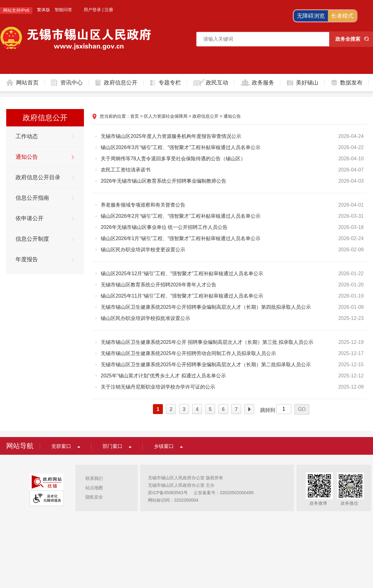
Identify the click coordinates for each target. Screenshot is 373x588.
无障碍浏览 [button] (311, 16)
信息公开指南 (32, 198)
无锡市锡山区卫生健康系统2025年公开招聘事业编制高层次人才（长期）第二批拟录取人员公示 (206, 365)
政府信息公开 (121, 83)
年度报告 (27, 259)
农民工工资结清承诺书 (126, 170)
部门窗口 (113, 446)
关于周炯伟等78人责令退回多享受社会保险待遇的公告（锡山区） (173, 159)
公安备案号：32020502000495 (224, 493)
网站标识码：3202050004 (173, 500)
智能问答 (63, 10)
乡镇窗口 (164, 446)
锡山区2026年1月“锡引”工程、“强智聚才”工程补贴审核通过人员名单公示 (181, 238)
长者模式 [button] (342, 16)
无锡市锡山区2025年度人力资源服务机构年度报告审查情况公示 (171, 136)
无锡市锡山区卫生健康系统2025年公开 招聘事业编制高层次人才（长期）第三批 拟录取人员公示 (207, 342)
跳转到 (268, 410)
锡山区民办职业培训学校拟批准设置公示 (145, 318)
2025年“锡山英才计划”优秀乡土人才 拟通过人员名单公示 (163, 376)
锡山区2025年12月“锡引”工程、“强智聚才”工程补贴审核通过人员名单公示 (182, 273)
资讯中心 (71, 83)
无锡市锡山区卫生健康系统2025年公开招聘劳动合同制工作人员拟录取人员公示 (188, 353)
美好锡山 (307, 83)
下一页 (249, 409)
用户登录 (92, 10)
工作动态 (27, 136)
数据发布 (351, 83)
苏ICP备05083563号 (168, 493)
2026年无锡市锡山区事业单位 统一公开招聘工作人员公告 (164, 227)
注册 (109, 10)
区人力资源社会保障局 (166, 116)
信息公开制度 (32, 239)
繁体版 (44, 10)
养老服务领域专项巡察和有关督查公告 (143, 205)
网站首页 (27, 83)
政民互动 (217, 83)
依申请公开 (30, 218)
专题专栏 (170, 83)
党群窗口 (61, 446)
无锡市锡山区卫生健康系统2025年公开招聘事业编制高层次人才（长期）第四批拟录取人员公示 (206, 307)
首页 (135, 116)
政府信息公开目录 (38, 177)
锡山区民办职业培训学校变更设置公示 (143, 250)
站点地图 (94, 488)
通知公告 (27, 157)
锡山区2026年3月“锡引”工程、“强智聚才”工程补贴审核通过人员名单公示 (181, 147)
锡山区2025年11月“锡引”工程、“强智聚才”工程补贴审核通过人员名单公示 (182, 296)
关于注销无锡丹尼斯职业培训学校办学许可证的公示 (163, 387)
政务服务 (263, 83)
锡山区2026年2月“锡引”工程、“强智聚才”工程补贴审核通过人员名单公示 (181, 216)
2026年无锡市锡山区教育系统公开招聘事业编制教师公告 (163, 181)
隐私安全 (94, 497)
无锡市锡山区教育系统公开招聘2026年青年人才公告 (159, 285)
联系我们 (94, 478)
